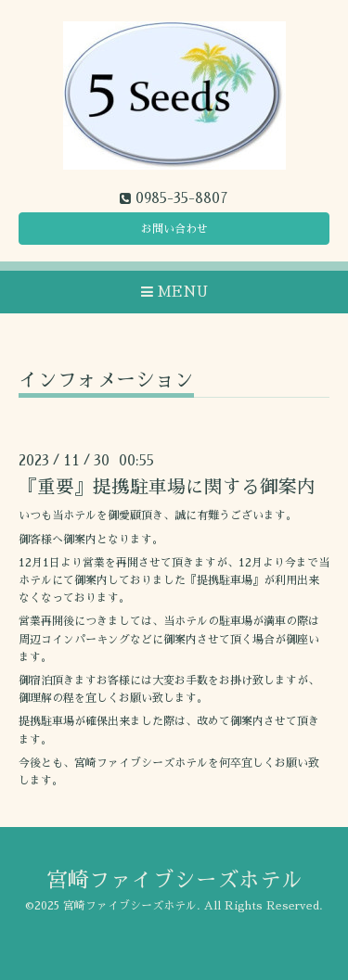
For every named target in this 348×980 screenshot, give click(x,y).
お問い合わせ (174, 229)
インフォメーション (106, 380)
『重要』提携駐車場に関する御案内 (167, 487)
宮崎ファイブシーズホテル (174, 880)
